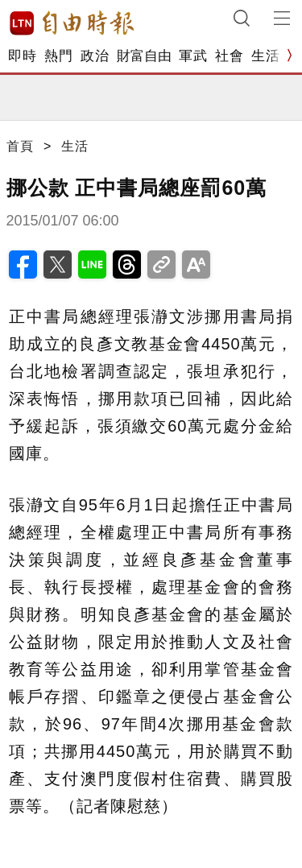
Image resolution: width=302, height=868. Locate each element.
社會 (229, 56)
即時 (22, 56)
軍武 (193, 56)
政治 (95, 56)
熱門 (58, 56)
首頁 (20, 146)
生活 (265, 56)
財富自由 (144, 56)
